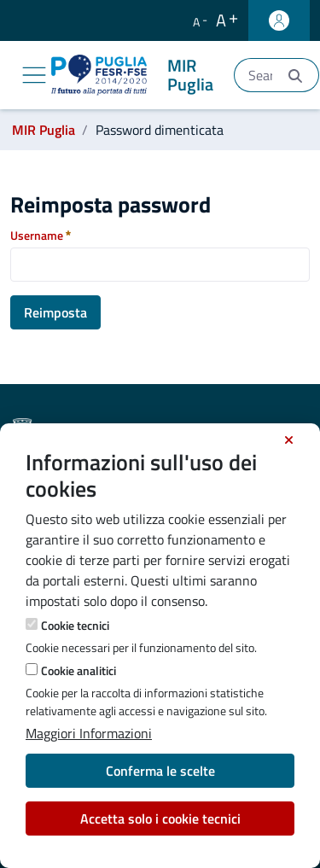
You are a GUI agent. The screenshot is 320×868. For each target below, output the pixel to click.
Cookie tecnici (75, 625)
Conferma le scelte (160, 771)
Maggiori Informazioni (89, 733)
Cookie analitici (79, 670)
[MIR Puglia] (136, 75)
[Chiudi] (289, 440)
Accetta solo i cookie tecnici (160, 818)
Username (41, 235)
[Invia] (295, 76)
